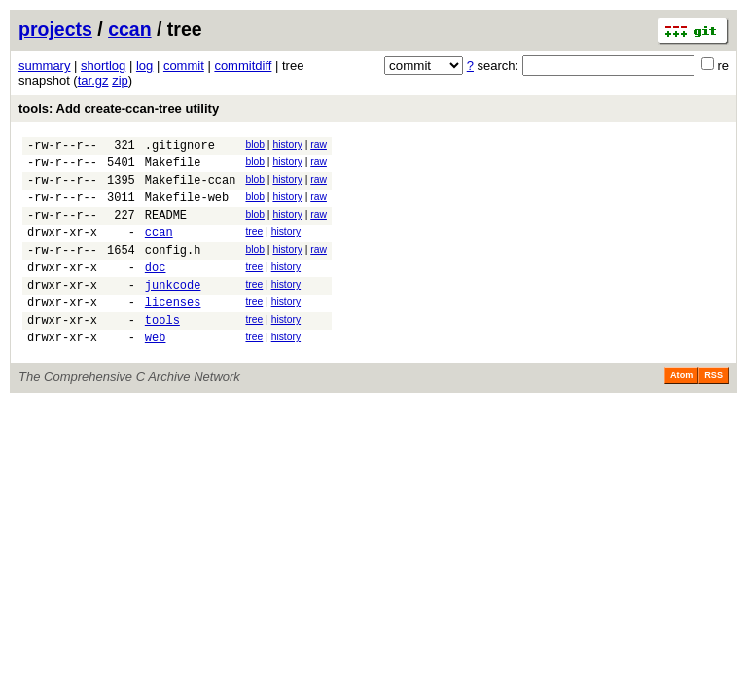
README (166, 229)
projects (55, 29)
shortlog (103, 66)
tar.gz (93, 80)
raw (319, 144)
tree (254, 246)
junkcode (173, 311)
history (287, 144)
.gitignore (180, 147)
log (144, 66)
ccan (129, 29)
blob (255, 144)
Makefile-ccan (191, 188)
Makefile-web (187, 209)
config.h (173, 270)
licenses (173, 331)
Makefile (173, 168)
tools (162, 351)
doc (156, 290)
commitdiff (243, 66)
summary (44, 66)
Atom (681, 410)
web (156, 372)
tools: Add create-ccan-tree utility (119, 108)
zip (120, 80)
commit (184, 66)
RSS (713, 410)
